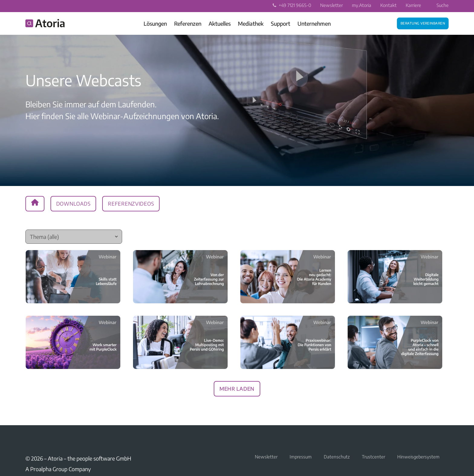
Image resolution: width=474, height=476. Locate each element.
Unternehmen (314, 23)
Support (281, 23)
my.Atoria (362, 5)
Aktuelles (220, 23)
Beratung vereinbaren (423, 23)
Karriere (413, 5)
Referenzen (188, 23)
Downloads (73, 203)
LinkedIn (29, 439)
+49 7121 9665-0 (292, 5)
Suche (439, 5)
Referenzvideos (131, 203)
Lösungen (155, 23)
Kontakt (388, 5)
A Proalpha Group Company (58, 469)
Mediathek (251, 23)
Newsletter (331, 5)
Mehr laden (237, 388)
